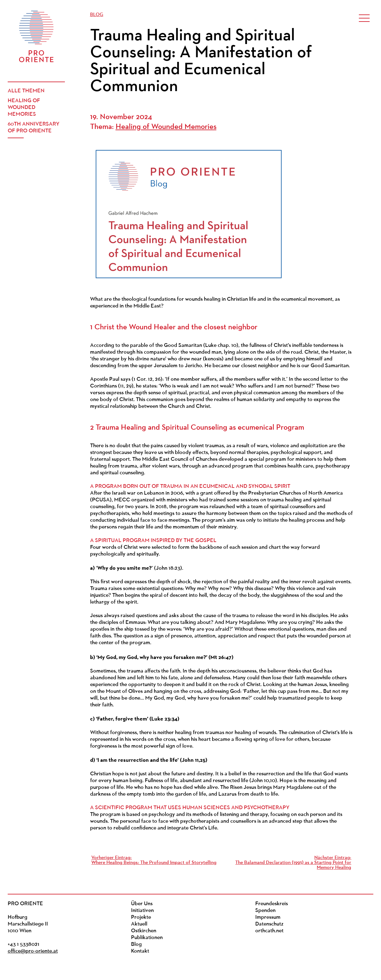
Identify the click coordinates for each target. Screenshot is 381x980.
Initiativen (142, 911)
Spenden (265, 911)
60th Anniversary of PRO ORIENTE (34, 128)
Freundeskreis (272, 904)
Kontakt (140, 951)
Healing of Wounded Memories (24, 108)
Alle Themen (26, 91)
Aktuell (139, 924)
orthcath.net (269, 931)
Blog (97, 15)
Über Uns (142, 904)
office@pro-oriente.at (33, 951)
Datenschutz (269, 924)
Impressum (268, 917)
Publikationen (147, 938)
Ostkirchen (144, 931)
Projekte (141, 917)
